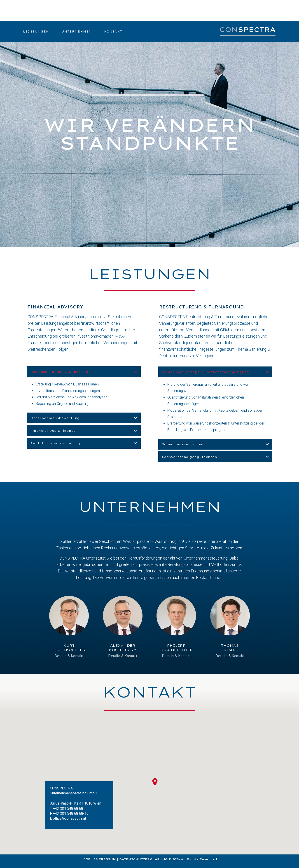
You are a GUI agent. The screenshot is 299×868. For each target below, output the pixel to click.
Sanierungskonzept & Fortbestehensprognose (207, 372)
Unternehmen (77, 31)
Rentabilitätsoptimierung (55, 443)
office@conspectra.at (69, 818)
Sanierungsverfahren (183, 444)
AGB (87, 859)
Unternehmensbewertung (55, 418)
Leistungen (36, 31)
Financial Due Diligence (53, 431)
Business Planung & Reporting (59, 372)
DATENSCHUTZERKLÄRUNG (143, 859)
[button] (84, 372)
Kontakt (113, 31)
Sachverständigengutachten (190, 457)
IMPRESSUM (105, 859)
